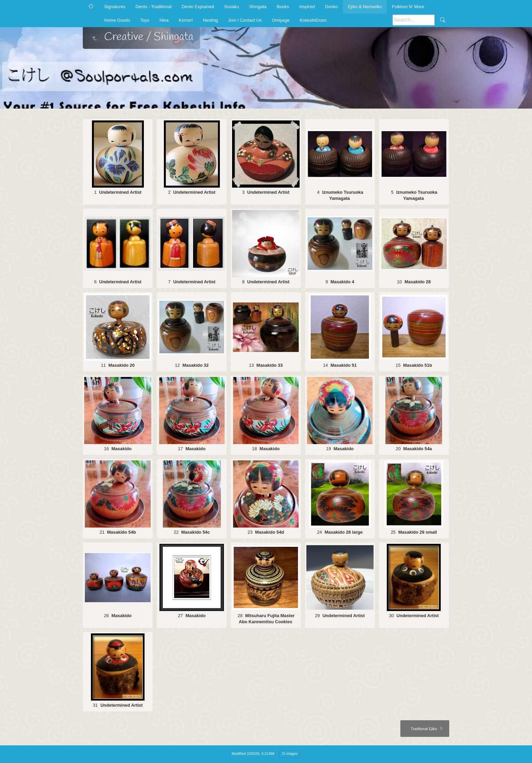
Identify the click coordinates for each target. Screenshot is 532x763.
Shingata (258, 7)
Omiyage (281, 20)
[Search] (414, 20)
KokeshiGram (313, 20)
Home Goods (117, 20)
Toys (145, 20)
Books (283, 7)
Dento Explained (198, 7)
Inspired (307, 7)
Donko (331, 7)
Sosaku (232, 7)
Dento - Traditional (153, 7)
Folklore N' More (408, 7)
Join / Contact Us (245, 20)
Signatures (115, 7)
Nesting (210, 20)
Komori (186, 20)
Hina (164, 20)
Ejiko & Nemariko (365, 7)
